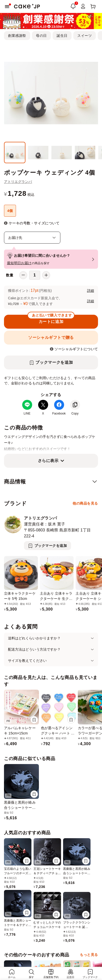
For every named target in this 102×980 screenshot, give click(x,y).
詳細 (91, 291)
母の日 (41, 36)
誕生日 (62, 36)
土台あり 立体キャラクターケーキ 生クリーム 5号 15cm (56, 599)
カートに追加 (51, 319)
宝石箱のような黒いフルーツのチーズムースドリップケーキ (18, 873)
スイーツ (85, 36)
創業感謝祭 (17, 36)
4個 (10, 211)
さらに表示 (48, 461)
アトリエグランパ (18, 182)
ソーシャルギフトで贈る (51, 337)
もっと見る (89, 955)
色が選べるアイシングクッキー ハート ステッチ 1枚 (58, 733)
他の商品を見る (85, 503)
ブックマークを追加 (54, 362)
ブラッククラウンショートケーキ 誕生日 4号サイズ (77, 927)
